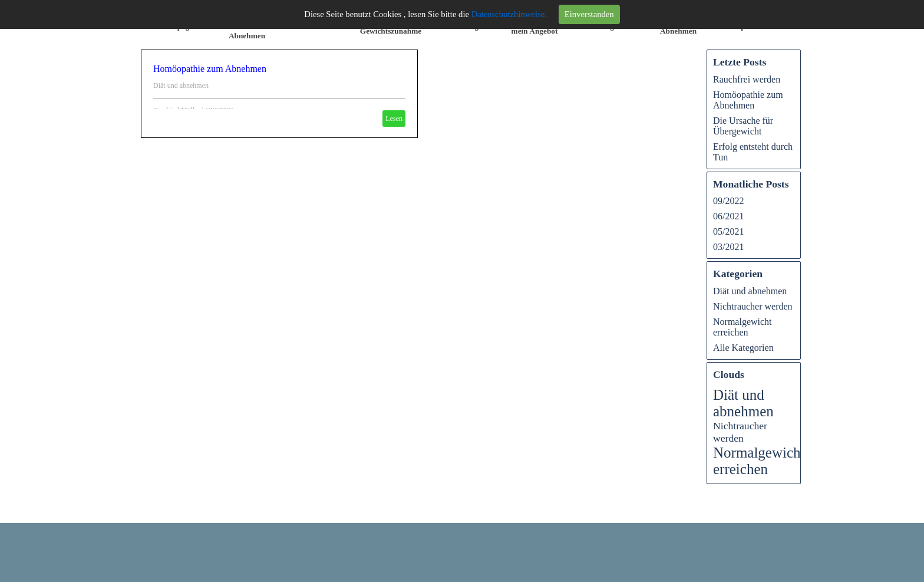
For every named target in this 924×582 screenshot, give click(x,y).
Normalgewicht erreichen (742, 327)
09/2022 (728, 201)
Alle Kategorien (743, 348)
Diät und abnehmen (181, 86)
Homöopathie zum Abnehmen (210, 69)
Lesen (394, 119)
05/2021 (728, 231)
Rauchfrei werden (747, 79)
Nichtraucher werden (753, 306)
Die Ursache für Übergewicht (743, 126)
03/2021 (728, 247)
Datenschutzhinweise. (509, 14)
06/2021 (728, 216)
